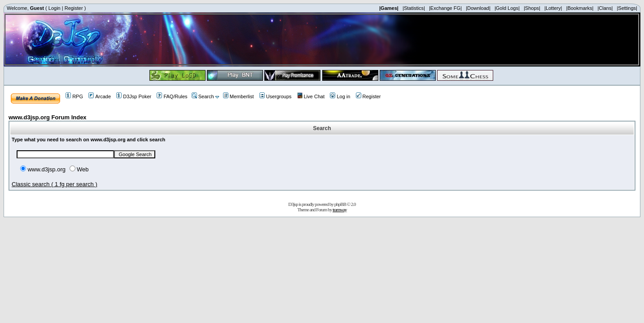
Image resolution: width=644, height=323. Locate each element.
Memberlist (239, 96)
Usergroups (276, 96)
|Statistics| (414, 8)
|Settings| (627, 8)
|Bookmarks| (580, 8)
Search (203, 96)
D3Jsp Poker (134, 96)
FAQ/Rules (172, 96)
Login (55, 8)
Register (74, 8)
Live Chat (311, 96)
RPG (74, 96)
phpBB (340, 204)
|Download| (478, 8)
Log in (340, 96)
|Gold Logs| (507, 8)
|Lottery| (553, 8)
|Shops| (532, 8)
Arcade (100, 96)
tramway (340, 210)
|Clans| (605, 8)
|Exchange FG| (445, 8)
